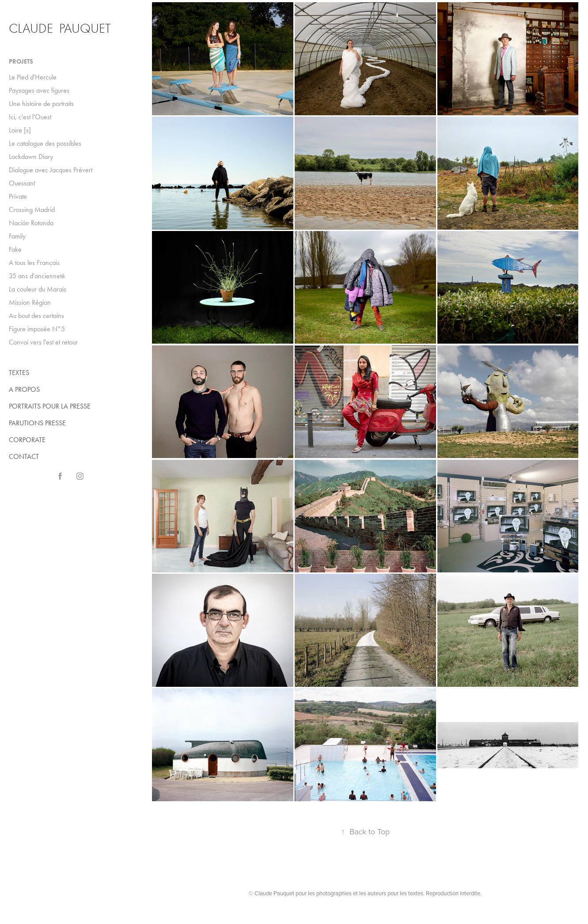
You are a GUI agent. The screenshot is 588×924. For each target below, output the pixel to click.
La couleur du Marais (38, 289)
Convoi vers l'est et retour (43, 342)
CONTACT (24, 456)
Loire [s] (20, 130)
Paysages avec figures (39, 90)
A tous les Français (34, 263)
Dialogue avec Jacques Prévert (51, 170)
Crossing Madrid (32, 210)
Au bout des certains (36, 316)
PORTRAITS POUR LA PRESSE (50, 406)
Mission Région (30, 302)
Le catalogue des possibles (45, 143)
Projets (21, 62)
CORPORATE (27, 440)
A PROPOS (24, 389)
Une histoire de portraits (41, 104)
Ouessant (22, 183)
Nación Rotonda (31, 223)
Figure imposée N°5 (37, 329)
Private (18, 196)
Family (17, 236)
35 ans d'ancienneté (37, 276)
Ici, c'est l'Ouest (30, 117)
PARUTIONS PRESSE (37, 423)
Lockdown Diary (31, 157)
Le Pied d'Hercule (33, 77)
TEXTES (19, 373)
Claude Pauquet (60, 28)
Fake (15, 249)
